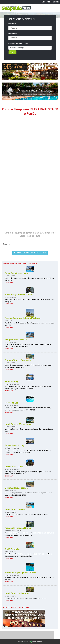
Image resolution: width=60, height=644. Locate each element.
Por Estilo (12, 24)
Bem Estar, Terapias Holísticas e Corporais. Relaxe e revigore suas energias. (30, 300)
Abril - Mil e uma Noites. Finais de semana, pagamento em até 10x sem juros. (30, 279)
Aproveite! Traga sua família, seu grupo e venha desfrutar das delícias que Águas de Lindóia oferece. (28, 388)
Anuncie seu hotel (10, 607)
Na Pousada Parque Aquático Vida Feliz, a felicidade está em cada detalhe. (29, 579)
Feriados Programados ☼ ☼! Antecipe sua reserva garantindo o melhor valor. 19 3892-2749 (28, 494)
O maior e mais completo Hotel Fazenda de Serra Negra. (26, 598)
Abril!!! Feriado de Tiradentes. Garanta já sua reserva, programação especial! (30, 324)
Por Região (12, 34)
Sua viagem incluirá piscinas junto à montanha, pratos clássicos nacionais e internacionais (28, 473)
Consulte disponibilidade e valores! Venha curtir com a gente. (27, 514)
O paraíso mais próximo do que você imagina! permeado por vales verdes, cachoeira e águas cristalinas (29, 534)
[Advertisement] (30, 176)
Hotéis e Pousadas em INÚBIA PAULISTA (30, 253)
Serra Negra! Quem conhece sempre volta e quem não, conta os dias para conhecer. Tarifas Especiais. (29, 555)
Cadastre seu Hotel (51, 2)
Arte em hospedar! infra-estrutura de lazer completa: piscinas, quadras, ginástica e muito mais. (28, 346)
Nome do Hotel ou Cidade (18, 43)
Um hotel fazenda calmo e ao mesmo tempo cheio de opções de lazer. (29, 430)
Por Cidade (6, 240)
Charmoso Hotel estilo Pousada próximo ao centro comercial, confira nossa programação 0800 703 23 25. (28, 409)
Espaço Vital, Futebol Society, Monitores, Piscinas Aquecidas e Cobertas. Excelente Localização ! (28, 451)
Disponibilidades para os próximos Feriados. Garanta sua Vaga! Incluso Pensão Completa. (28, 366)
